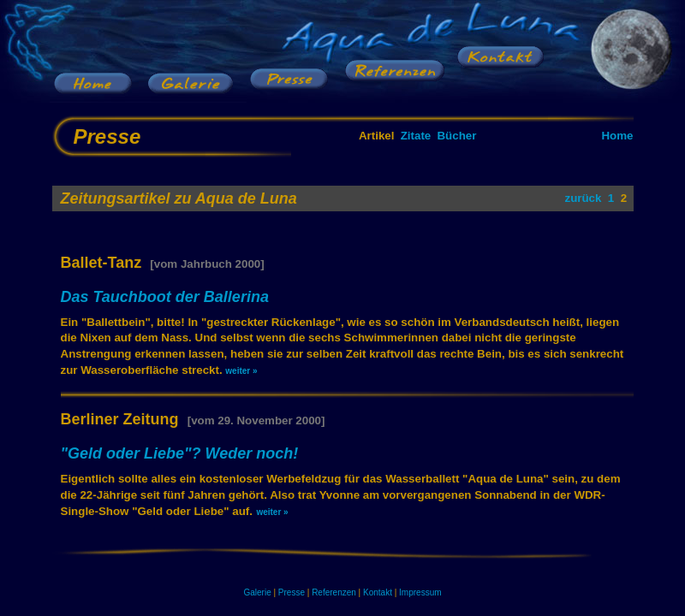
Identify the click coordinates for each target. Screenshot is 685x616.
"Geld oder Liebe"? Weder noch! (180, 453)
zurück (583, 198)
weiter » (241, 371)
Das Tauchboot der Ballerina (165, 297)
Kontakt (378, 592)
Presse (292, 592)
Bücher (456, 136)
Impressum (420, 592)
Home (617, 136)
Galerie (257, 592)
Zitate (416, 136)
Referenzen (334, 592)
